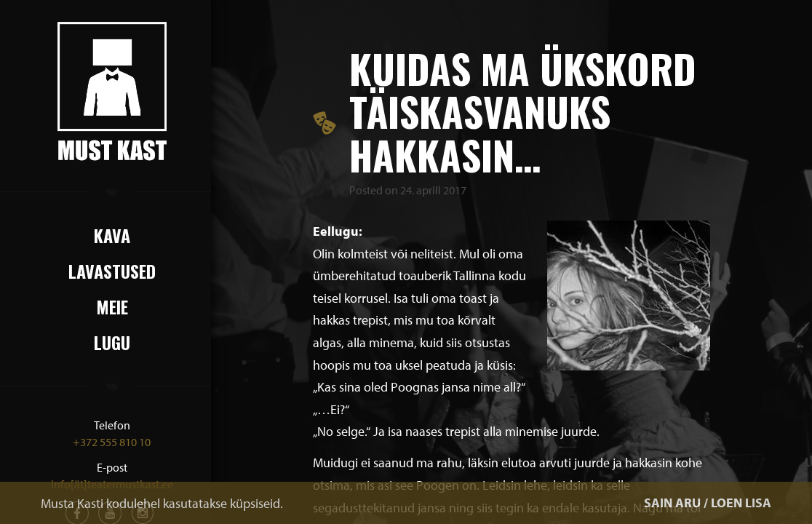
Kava (112, 235)
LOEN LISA (741, 503)
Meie (112, 306)
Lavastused (112, 271)
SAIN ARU (672, 503)
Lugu (112, 342)
